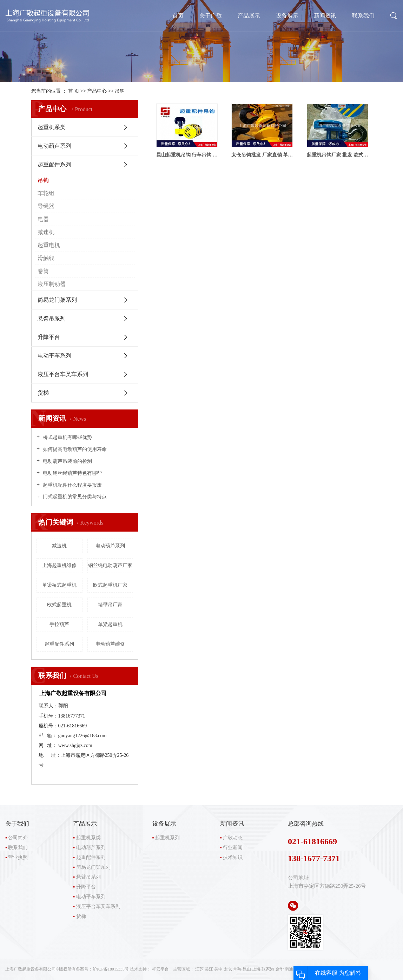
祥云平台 (160, 969)
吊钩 (120, 91)
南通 (289, 969)
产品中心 (97, 91)
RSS (341, 969)
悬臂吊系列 (52, 318)
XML (352, 969)
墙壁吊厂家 (110, 605)
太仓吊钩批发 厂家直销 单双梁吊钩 (262, 155)
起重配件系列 (54, 164)
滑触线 (46, 258)
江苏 (199, 969)
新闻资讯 (325, 16)
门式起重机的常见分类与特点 (74, 497)
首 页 (74, 91)
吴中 (218, 969)
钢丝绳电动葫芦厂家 (110, 565)
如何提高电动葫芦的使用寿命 (74, 449)
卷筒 (43, 271)
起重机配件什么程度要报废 (72, 485)
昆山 (247, 969)
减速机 (46, 232)
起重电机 (49, 245)
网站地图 (325, 969)
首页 (178, 16)
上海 (256, 969)
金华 (279, 969)
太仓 (228, 969)
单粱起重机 (110, 624)
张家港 (268, 969)
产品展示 (249, 16)
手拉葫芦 (59, 624)
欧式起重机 (59, 605)
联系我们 (363, 16)
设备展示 (287, 16)
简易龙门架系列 (57, 300)
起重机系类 (52, 127)
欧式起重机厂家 (110, 585)
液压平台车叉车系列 (63, 374)
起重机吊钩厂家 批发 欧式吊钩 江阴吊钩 (338, 155)
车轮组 (46, 193)
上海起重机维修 (59, 565)
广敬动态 (233, 838)
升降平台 (49, 337)
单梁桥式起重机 (59, 585)
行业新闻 (233, 848)
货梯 (43, 393)
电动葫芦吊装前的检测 (67, 461)
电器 (43, 219)
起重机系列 (167, 838)
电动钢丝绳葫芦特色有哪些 (72, 473)
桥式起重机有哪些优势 (67, 437)
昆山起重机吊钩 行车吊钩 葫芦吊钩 (187, 155)
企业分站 (306, 969)
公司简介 (18, 838)
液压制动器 (52, 284)
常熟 (237, 969)
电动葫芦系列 (54, 146)
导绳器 (46, 206)
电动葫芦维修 (110, 644)
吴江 (209, 969)
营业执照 (18, 857)
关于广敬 (211, 16)
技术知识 (233, 857)
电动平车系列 (54, 356)
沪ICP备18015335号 (111, 969)
